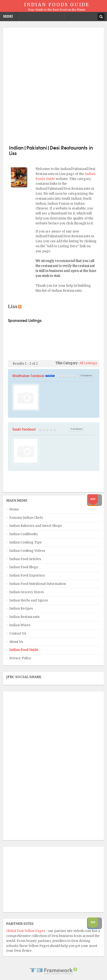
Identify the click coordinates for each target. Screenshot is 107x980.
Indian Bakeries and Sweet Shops (36, 526)
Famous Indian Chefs (26, 518)
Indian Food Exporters (27, 575)
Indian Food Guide (24, 650)
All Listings (88, 363)
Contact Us (18, 633)
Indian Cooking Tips (25, 542)
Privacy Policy (20, 658)
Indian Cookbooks (23, 534)
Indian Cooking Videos (27, 551)
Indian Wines (20, 625)
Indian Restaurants (24, 617)
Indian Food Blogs (24, 567)
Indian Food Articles (25, 559)
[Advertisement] (53, 86)
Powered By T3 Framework (54, 971)
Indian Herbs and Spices (29, 600)
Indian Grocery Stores (27, 592)
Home (14, 509)
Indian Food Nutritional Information (38, 584)
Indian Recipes (21, 609)
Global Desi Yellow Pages (26, 931)
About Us (16, 642)
